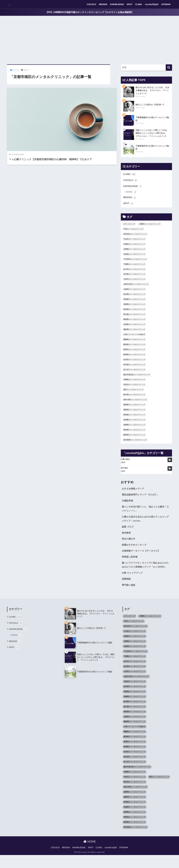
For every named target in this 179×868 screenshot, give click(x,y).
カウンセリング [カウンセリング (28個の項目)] (129, 228)
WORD (131, 196)
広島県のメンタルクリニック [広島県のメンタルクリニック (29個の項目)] (134, 329)
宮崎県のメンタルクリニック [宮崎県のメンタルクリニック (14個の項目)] (134, 309)
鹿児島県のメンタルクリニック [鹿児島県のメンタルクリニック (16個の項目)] (135, 444)
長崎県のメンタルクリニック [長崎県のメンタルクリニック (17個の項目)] (134, 429)
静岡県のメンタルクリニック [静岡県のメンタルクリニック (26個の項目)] (134, 439)
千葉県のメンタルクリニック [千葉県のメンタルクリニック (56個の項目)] (134, 269)
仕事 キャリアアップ (133, 585)
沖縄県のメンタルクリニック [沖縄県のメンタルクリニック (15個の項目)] (134, 384)
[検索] (169, 68)
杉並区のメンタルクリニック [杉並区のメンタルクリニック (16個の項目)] (134, 364)
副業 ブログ (128, 533)
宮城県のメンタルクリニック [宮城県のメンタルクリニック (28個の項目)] (134, 304)
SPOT (130, 4)
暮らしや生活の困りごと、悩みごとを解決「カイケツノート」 (144, 514)
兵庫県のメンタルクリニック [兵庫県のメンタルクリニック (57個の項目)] (134, 254)
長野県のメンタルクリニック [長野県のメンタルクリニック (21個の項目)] (134, 434)
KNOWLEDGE (117, 4)
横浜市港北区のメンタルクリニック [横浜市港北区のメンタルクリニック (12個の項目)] (137, 379)
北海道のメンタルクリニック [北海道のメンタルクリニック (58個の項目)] (134, 259)
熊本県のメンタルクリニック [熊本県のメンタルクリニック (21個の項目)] (134, 399)
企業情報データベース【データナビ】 (142, 558)
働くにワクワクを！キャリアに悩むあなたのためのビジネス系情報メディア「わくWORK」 (146, 575)
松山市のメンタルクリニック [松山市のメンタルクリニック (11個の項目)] (134, 374)
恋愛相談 (127, 591)
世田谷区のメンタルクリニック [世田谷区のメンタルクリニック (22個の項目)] (135, 239)
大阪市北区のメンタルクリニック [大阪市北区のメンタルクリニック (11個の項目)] (136, 289)
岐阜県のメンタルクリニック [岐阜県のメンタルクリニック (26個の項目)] (134, 314)
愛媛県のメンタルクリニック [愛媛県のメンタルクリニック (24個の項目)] (134, 344)
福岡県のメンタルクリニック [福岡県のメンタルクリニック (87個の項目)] (134, 409)
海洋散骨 (127, 539)
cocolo (13, 4)
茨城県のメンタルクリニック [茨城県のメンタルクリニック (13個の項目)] (134, 424)
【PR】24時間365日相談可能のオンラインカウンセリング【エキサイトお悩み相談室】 (89, 12)
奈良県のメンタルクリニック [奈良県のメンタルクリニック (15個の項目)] (134, 299)
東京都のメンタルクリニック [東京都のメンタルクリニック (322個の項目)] (134, 369)
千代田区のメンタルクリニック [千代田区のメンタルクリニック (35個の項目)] (135, 264)
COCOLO (92, 4)
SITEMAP (166, 4)
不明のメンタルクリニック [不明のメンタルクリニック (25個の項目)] (133, 233)
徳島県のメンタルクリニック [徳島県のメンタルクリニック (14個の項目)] (134, 334)
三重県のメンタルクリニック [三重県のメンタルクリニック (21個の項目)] (150, 228)
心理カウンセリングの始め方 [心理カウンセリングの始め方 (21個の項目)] (134, 339)
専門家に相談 (129, 598)
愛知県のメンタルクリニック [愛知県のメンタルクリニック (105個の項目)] (134, 349)
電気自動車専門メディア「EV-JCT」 (141, 499)
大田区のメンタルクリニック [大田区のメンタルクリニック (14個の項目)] (134, 284)
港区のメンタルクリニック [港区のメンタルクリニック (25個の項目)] (133, 394)
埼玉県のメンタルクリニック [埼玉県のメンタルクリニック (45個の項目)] (134, 279)
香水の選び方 (129, 546)
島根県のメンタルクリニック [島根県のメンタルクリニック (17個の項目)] (134, 324)
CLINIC (139, 4)
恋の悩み (124, 472)
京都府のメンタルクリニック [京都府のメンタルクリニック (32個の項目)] (134, 249)
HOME (90, 855)
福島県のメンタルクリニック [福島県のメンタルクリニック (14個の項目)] (134, 414)
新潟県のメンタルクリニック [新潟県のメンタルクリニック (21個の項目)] (134, 359)
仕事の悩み (125, 464)
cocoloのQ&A (152, 4)
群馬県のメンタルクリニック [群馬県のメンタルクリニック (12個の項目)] (134, 419)
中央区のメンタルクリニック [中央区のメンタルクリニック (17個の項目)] (134, 244)
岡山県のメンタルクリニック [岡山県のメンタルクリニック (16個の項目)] (134, 319)
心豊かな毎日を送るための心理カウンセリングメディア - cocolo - (146, 525)
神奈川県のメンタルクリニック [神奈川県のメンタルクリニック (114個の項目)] (135, 404)
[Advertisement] (89, 40)
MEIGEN (103, 4)
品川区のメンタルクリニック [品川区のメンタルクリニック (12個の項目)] (134, 274)
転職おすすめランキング (135, 552)
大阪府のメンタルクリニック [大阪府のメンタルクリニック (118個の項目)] (134, 294)
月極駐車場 (128, 506)
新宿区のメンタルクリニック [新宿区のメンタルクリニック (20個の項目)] (134, 354)
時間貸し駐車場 (130, 564)
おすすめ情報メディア (134, 493)
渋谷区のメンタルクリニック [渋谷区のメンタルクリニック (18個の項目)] (134, 389)
